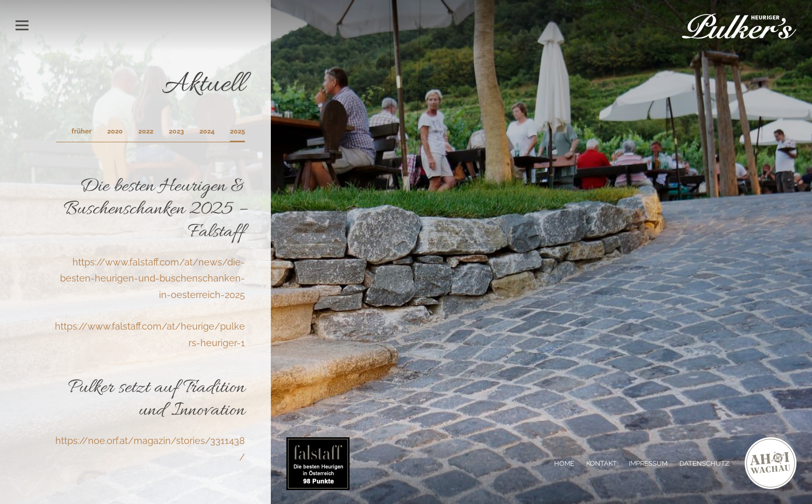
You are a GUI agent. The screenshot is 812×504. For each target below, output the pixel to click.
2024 (207, 131)
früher (82, 131)
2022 (146, 131)
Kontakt (601, 463)
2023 (176, 131)
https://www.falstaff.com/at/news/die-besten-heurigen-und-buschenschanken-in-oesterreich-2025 (153, 278)
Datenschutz (704, 463)
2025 (237, 131)
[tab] (237, 134)
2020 (115, 131)
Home (564, 463)
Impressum (648, 463)
